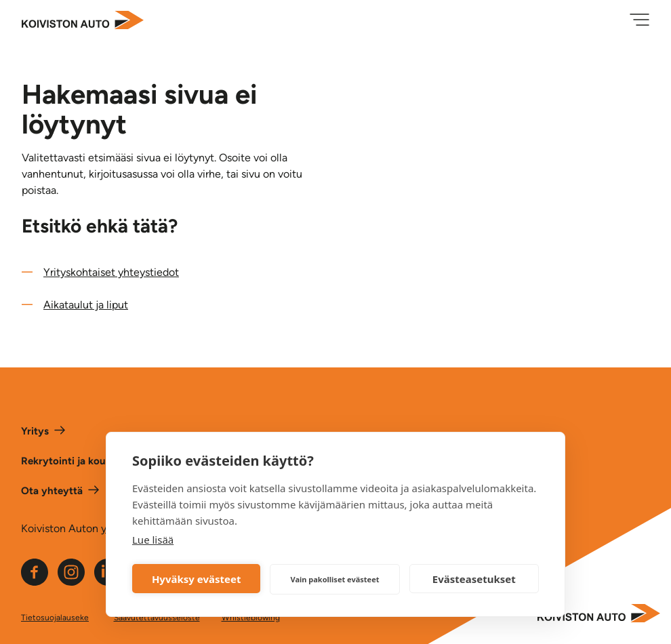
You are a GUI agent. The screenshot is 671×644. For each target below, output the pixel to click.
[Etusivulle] (83, 21)
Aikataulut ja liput (86, 305)
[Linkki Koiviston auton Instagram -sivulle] (71, 582)
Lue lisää (153, 540)
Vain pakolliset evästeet (334, 579)
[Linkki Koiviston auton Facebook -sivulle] (35, 582)
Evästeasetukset (474, 579)
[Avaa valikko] (639, 21)
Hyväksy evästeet (197, 579)
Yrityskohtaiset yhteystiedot (111, 272)
